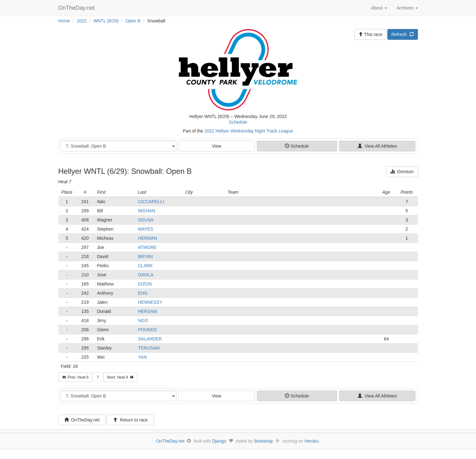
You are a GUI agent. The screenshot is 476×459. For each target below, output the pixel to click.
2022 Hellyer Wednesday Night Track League (249, 131)
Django (219, 441)
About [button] (379, 8)
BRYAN (146, 256)
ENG (143, 293)
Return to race (130, 420)
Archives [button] (407, 8)
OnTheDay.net (77, 8)
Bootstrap (264, 441)
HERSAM (148, 311)
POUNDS (148, 330)
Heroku (311, 441)
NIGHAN (147, 211)
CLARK (146, 266)
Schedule (238, 122)
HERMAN (148, 238)
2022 (82, 21)
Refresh (403, 34)
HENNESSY (150, 302)
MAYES (146, 229)
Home (64, 21)
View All (377, 146)
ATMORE (147, 247)
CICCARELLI (151, 202)
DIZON (145, 284)
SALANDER (150, 339)
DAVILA (146, 275)
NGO (143, 321)
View (216, 146)
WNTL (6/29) (106, 21)
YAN (143, 357)
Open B (133, 21)
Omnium (402, 172)
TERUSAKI (149, 348)
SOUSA (146, 220)
